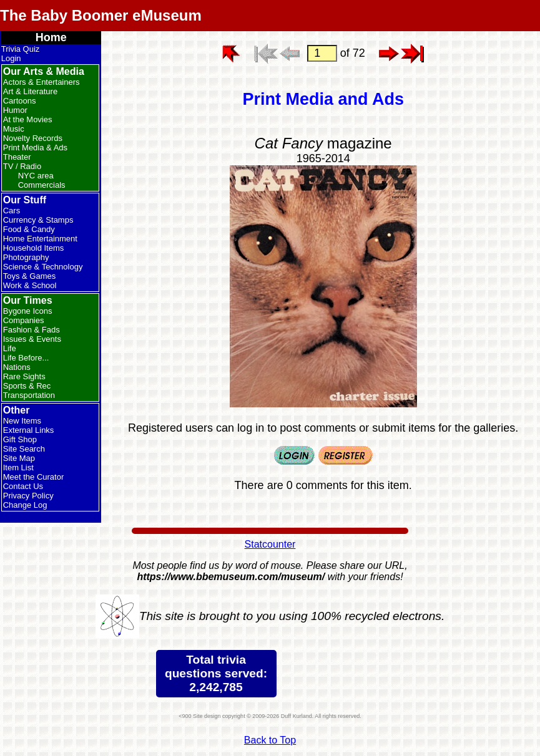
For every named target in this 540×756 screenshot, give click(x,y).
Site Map (19, 458)
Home (51, 37)
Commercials (42, 185)
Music (14, 129)
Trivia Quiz (21, 49)
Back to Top (270, 740)
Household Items (34, 248)
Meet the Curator (34, 477)
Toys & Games (30, 276)
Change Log (25, 505)
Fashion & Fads (32, 330)
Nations (17, 367)
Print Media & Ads (35, 148)
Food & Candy (29, 229)
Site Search (24, 449)
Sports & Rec (27, 386)
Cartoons (20, 101)
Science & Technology (43, 267)
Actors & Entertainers (42, 82)
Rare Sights (24, 376)
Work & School (30, 285)
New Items (22, 421)
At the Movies (28, 119)
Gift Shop (20, 439)
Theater (17, 157)
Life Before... (26, 358)
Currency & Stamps (38, 220)
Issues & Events (32, 339)
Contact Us (23, 486)
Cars (12, 211)
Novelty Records (33, 138)
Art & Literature (30, 91)
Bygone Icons (28, 311)
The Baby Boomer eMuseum (101, 15)
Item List (18, 468)
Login (11, 58)
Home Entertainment (40, 239)
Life (10, 348)
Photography (26, 257)
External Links (29, 430)
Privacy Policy (28, 496)
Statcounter (270, 544)
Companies (24, 320)
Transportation (29, 395)
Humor (15, 110)
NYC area (36, 176)
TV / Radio (22, 166)
